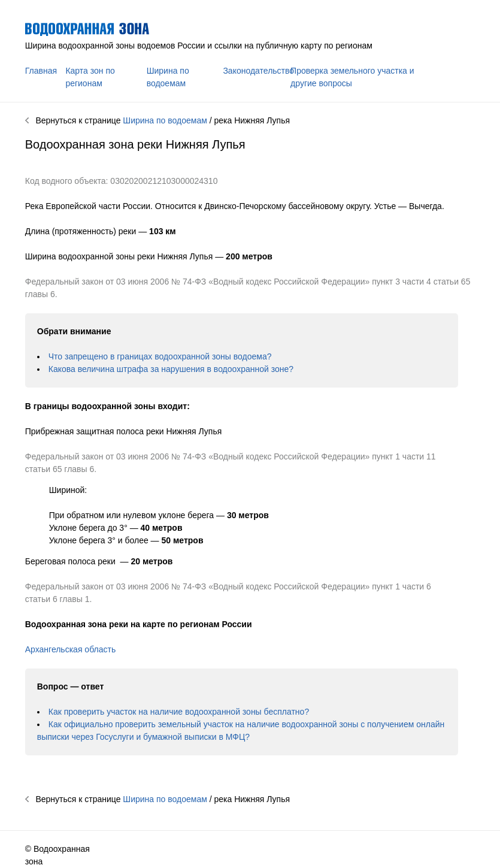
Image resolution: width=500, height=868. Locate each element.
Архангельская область (70, 649)
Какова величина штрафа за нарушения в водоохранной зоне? (171, 369)
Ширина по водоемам (165, 120)
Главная (41, 71)
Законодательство (258, 71)
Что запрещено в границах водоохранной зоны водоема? (160, 356)
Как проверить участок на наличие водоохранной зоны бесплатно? (179, 712)
